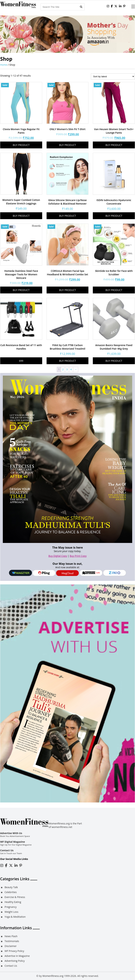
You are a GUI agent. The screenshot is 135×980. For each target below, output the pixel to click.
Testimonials (12, 941)
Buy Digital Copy (58, 556)
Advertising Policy (15, 961)
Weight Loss (11, 912)
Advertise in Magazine (17, 956)
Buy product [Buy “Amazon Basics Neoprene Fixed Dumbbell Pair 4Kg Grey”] (114, 361)
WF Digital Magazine (13, 842)
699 (21, 361)
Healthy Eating (13, 902)
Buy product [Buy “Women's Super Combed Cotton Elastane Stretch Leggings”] (21, 216)
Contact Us (7, 850)
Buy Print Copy (78, 556)
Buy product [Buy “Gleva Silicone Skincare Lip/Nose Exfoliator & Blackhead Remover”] (67, 216)
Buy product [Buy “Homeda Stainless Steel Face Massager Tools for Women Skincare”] (21, 290)
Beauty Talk (11, 887)
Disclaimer (11, 946)
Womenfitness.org (53, 976)
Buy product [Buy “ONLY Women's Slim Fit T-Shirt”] (67, 145)
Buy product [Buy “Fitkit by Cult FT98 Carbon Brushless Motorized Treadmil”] (67, 361)
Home (4, 65)
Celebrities (11, 892)
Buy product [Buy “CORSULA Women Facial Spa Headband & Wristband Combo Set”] (67, 290)
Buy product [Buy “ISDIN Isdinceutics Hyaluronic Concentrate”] (114, 216)
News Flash (11, 936)
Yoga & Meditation (15, 917)
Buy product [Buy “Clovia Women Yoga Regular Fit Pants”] (21, 145)
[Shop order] (113, 76)
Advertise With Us (11, 833)
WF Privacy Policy (14, 951)
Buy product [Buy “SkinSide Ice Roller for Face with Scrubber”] (114, 290)
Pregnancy (11, 907)
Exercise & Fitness (15, 897)
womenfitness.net (62, 827)
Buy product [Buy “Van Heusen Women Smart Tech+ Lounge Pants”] (114, 145)
